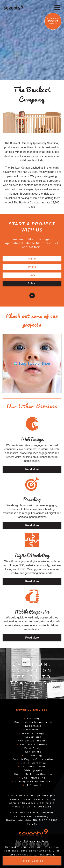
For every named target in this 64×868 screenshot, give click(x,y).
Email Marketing (33, 778)
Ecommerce (33, 726)
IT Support (33, 785)
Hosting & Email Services (33, 781)
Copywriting (33, 755)
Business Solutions (33, 744)
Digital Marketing (33, 763)
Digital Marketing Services (33, 774)
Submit (32, 283)
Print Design (33, 748)
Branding (33, 719)
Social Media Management (33, 722)
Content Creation (33, 767)
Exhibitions (33, 752)
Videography (33, 770)
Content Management (33, 741)
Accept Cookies (32, 861)
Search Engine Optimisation (33, 759)
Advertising (33, 737)
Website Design (33, 733)
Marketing (33, 730)
